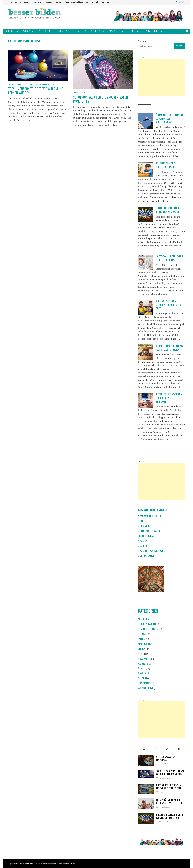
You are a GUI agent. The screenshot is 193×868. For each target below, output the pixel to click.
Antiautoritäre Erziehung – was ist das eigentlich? (170, 348)
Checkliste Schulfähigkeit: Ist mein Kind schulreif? (170, 210)
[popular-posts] (144, 749)
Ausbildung (144, 619)
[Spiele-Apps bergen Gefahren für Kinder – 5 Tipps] (146, 307)
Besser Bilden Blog (17, 84)
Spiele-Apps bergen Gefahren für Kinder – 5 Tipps (168, 305)
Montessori (10, 31)
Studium (142, 678)
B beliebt (143, 521)
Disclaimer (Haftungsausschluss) (69, 2)
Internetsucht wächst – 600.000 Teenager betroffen (169, 398)
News (38, 84)
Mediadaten (25, 2)
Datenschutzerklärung (43, 2)
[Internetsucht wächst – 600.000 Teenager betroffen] (146, 400)
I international (146, 536)
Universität (144, 683)
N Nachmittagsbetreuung (151, 550)
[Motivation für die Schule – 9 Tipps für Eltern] (146, 262)
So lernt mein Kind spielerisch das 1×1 (166, 165)
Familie (142, 639)
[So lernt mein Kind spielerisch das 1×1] (146, 169)
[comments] (167, 749)
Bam (73, 864)
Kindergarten (145, 644)
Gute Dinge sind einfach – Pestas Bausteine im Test (169, 787)
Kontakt (96, 2)
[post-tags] (179, 749)
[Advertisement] (162, 78)
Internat (131, 31)
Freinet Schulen (45, 31)
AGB (88, 2)
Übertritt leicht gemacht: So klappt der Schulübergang (169, 118)
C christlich (145, 526)
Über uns (13, 2)
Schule (142, 668)
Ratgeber (143, 663)
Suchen (142, 41)
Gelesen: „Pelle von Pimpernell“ (166, 758)
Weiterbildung (146, 688)
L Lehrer (142, 546)
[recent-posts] (156, 749)
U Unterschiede (146, 555)
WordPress (62, 864)
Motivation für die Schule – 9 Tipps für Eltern (170, 258)
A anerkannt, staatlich (150, 516)
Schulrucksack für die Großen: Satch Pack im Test (101, 99)
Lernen (31, 84)
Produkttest (49, 84)
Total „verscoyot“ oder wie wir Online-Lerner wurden (36, 91)
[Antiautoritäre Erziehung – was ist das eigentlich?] (146, 352)
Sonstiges (143, 673)
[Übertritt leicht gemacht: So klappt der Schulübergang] (146, 121)
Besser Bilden (31, 864)
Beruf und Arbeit (147, 624)
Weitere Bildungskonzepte (89, 31)
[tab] (144, 749)
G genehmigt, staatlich (150, 531)
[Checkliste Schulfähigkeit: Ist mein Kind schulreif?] (146, 214)
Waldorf (27, 31)
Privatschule (115, 31)
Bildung (142, 634)
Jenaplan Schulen (65, 31)
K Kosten (143, 541)
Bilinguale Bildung (151, 31)
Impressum (107, 2)
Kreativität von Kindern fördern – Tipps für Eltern (170, 801)
